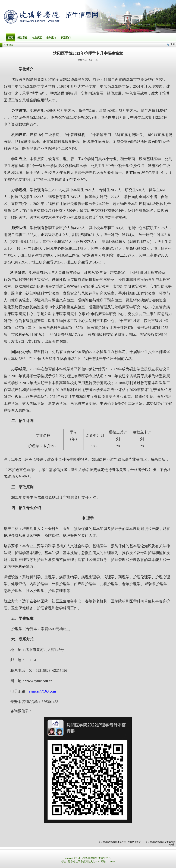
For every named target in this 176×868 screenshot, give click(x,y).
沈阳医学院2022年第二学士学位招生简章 (122, 842)
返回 (172, 44)
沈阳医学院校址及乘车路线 (162, 842)
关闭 (171, 845)
